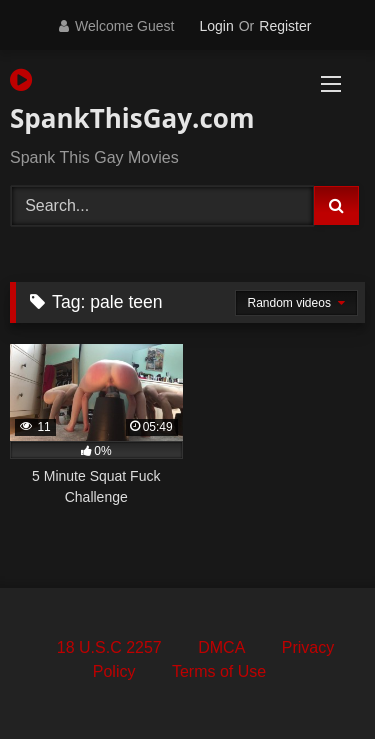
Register (285, 26)
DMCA (221, 647)
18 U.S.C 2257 (109, 647)
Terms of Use (219, 671)
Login (216, 26)
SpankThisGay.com (131, 101)
